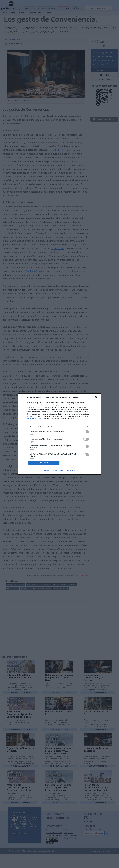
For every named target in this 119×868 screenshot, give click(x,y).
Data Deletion (47, 470)
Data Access (59, 470)
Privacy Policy (72, 470)
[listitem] (59, 427)
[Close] (97, 398)
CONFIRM (44, 463)
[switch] (86, 432)
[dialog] (59, 434)
